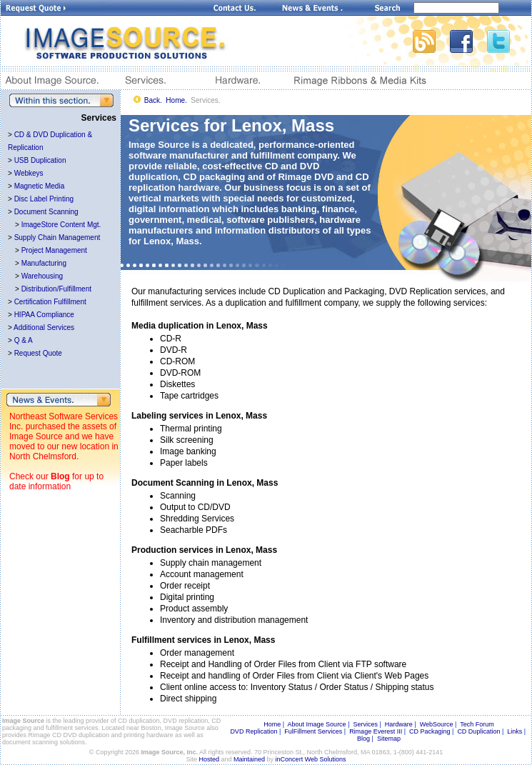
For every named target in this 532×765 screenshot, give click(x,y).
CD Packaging (430, 731)
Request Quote (38, 353)
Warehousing (42, 276)
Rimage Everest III (376, 731)
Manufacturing (44, 263)
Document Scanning (46, 212)
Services (365, 724)
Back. (153, 100)
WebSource (437, 724)
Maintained (249, 759)
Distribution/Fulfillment (56, 289)
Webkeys (29, 173)
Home (272, 724)
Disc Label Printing (44, 199)
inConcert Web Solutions (311, 759)
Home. (176, 100)
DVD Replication (254, 731)
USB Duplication (40, 160)
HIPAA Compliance (44, 315)
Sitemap (389, 739)
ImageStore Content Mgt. (61, 225)
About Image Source (317, 724)
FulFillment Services (313, 731)
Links (515, 731)
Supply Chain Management (57, 237)
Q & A (24, 340)
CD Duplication (478, 731)
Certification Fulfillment (50, 302)
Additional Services (44, 327)
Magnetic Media (40, 186)
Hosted (210, 759)
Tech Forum (477, 724)
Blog (60, 476)
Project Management (54, 250)
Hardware (399, 724)
